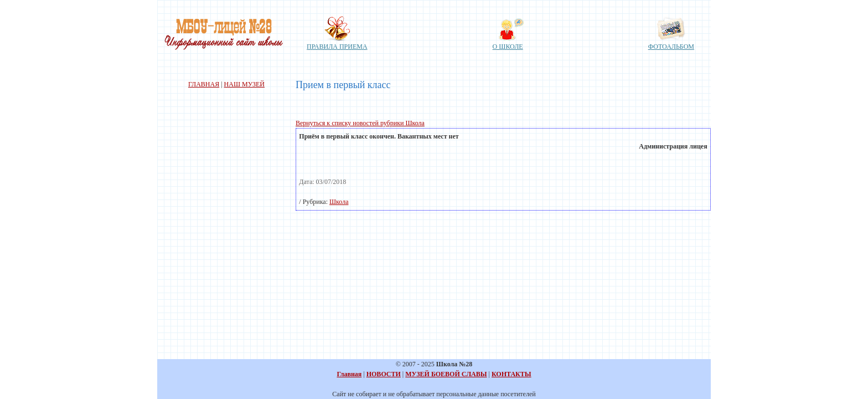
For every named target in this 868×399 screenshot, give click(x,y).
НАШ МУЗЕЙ (244, 84)
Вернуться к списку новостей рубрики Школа (360, 123)
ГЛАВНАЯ (204, 84)
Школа (339, 202)
